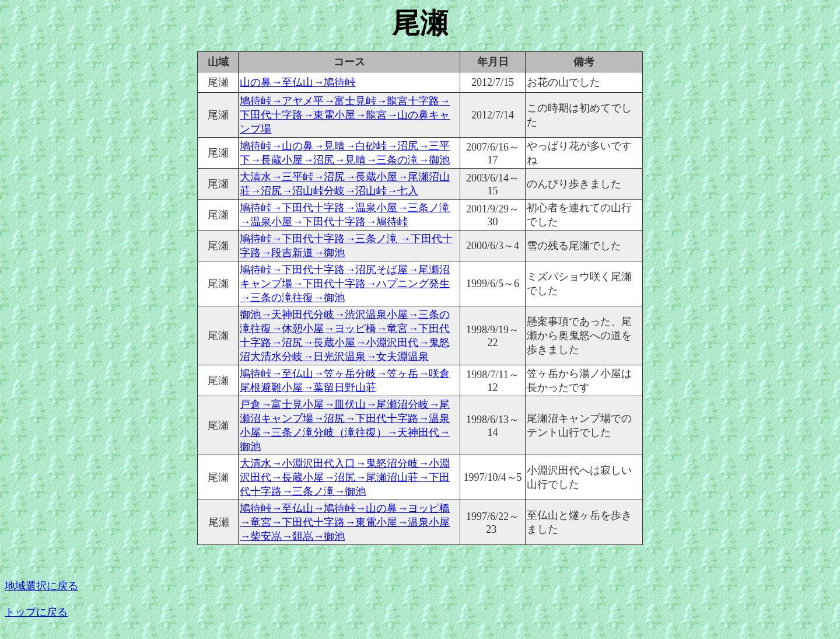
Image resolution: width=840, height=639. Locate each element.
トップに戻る (36, 612)
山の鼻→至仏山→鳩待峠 (297, 82)
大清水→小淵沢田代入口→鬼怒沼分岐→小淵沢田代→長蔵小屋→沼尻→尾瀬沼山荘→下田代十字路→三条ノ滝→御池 (345, 477)
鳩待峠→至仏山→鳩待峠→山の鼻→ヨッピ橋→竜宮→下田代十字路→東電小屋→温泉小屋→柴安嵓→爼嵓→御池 (345, 522)
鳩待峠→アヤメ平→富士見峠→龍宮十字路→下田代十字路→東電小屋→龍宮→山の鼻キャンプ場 (345, 115)
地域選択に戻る (41, 586)
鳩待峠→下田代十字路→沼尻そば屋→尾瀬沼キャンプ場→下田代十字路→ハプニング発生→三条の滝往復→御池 (345, 284)
